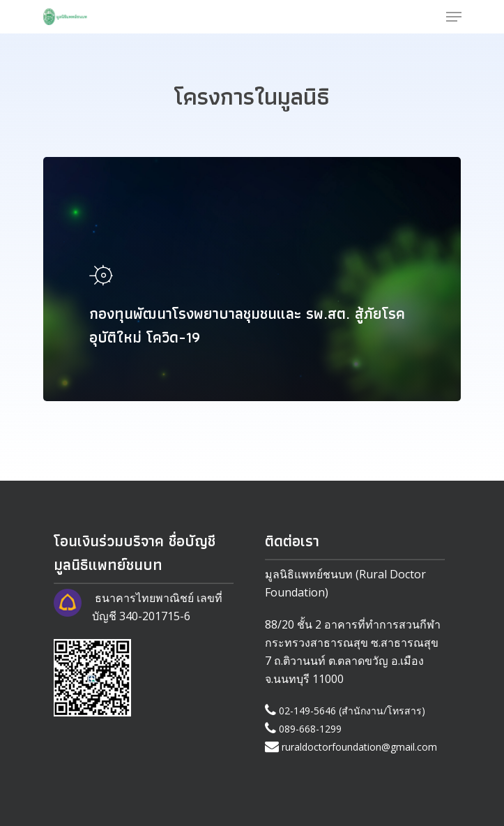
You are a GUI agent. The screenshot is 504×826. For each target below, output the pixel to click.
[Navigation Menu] (454, 17)
